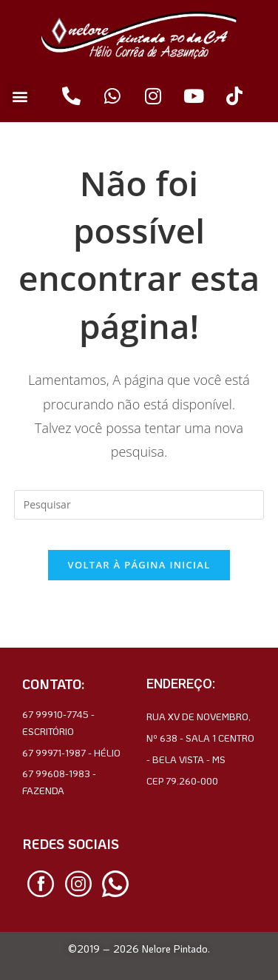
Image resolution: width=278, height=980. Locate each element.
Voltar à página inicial (139, 565)
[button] (20, 96)
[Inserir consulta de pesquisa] (139, 505)
